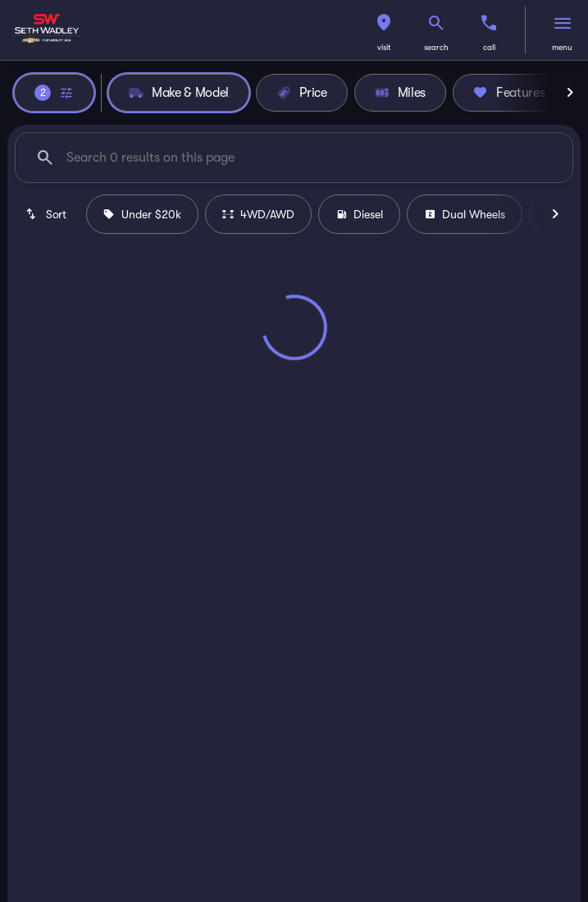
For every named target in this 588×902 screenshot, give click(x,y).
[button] (384, 30)
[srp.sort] (47, 214)
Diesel (359, 214)
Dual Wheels (465, 214)
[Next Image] (570, 93)
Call (489, 47)
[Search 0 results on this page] (294, 158)
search (436, 47)
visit (384, 47)
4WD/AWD (258, 214)
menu (562, 47)
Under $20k (142, 214)
